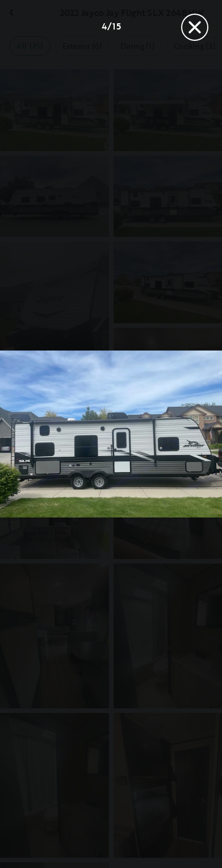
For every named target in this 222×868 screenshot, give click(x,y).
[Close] (195, 27)
